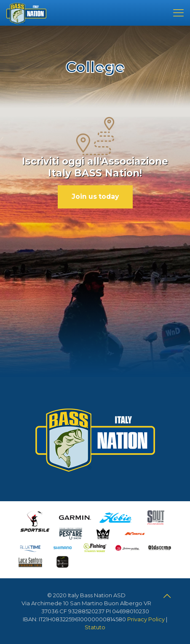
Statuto (95, 627)
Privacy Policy (146, 619)
